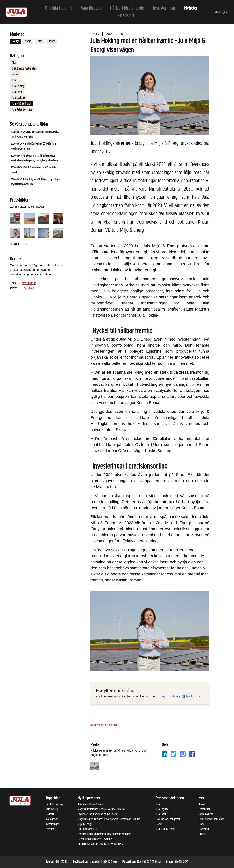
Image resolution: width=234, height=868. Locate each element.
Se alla (19, 244)
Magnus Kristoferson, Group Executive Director (101, 809)
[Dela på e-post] (183, 754)
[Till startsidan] (16, 12)
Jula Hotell (17, 92)
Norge (28, 41)
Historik (202, 834)
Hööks (15, 74)
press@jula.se (29, 283)
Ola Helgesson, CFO (87, 829)
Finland (52, 41)
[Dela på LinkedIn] (165, 754)
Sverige (16, 41)
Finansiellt (204, 829)
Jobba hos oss (206, 814)
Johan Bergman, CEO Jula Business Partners (100, 844)
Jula (14, 80)
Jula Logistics (19, 98)
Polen (39, 41)
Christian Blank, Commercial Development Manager (104, 834)
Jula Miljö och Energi (104, 725)
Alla (14, 63)
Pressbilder (204, 809)
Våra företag (52, 809)
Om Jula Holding (54, 804)
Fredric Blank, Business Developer (95, 839)
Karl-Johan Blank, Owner (90, 804)
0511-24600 (29, 288)
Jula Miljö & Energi (21, 104)
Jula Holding (18, 86)
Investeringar (52, 824)
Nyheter (50, 829)
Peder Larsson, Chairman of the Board (97, 814)
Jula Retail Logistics (22, 109)
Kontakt (203, 804)
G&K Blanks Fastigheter (24, 68)
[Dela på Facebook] (192, 754)
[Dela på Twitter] (174, 754)
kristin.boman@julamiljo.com (183, 696)
